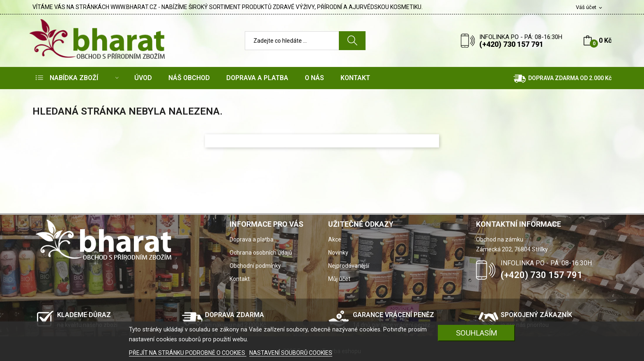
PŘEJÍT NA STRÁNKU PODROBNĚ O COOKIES (188, 353)
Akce (335, 239)
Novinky (338, 253)
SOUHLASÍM (477, 333)
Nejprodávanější (349, 266)
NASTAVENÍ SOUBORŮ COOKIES (291, 353)
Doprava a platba (252, 239)
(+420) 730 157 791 (511, 44)
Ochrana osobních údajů (261, 253)
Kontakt (240, 279)
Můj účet (339, 279)
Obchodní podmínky (255, 266)
